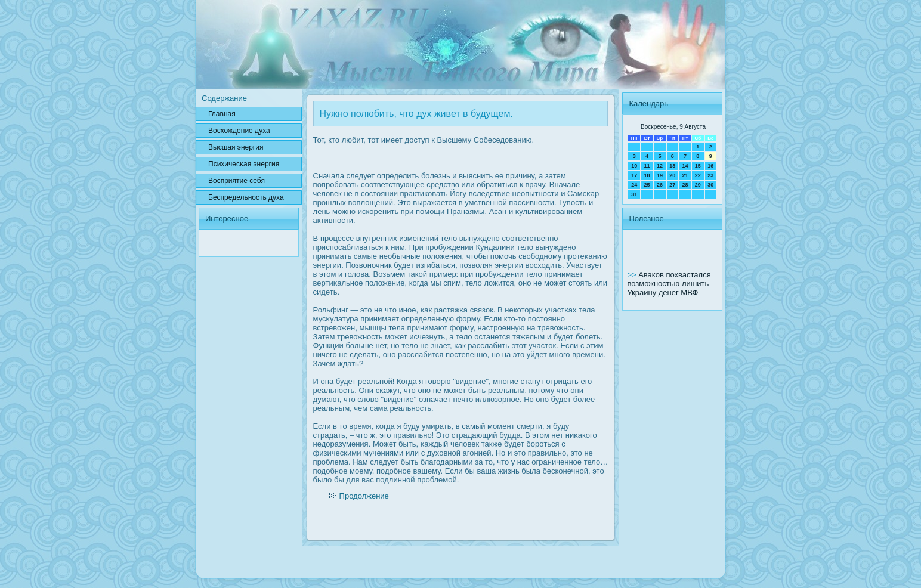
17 (634, 175)
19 (660, 175)
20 (672, 175)
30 (710, 185)
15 (698, 166)
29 (698, 185)
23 (710, 175)
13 (672, 166)
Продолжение (364, 496)
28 (685, 185)
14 (685, 166)
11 (647, 166)
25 (647, 185)
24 (634, 185)
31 (634, 194)
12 (660, 166)
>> (633, 275)
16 (710, 166)
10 (634, 166)
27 (672, 185)
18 (647, 175)
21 (685, 175)
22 (698, 175)
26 (660, 185)
